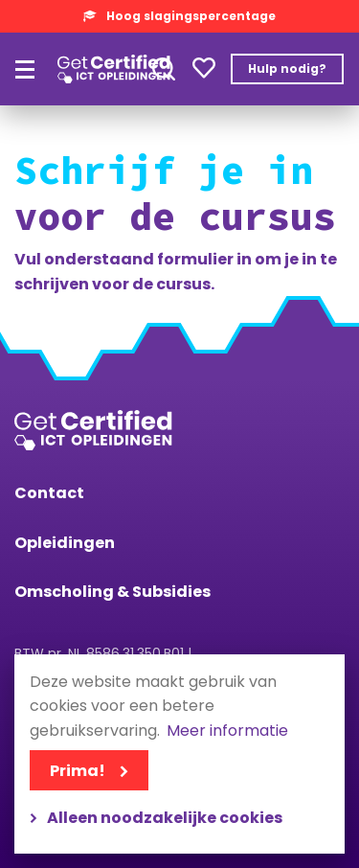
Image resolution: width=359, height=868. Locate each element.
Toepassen (164, 69)
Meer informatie (227, 731)
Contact (49, 493)
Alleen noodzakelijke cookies (165, 818)
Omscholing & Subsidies (112, 592)
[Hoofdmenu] (25, 69)
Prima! (78, 771)
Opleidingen (65, 543)
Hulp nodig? (287, 69)
